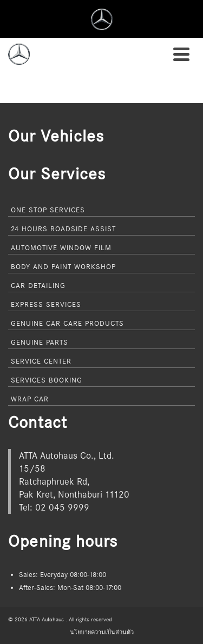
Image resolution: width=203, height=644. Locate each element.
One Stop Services (48, 210)
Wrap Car (30, 399)
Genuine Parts (40, 342)
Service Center (41, 361)
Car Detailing (38, 285)
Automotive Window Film (61, 247)
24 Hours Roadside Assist (63, 229)
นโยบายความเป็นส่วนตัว (102, 632)
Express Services (46, 304)
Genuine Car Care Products (67, 323)
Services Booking (47, 380)
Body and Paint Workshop (63, 266)
